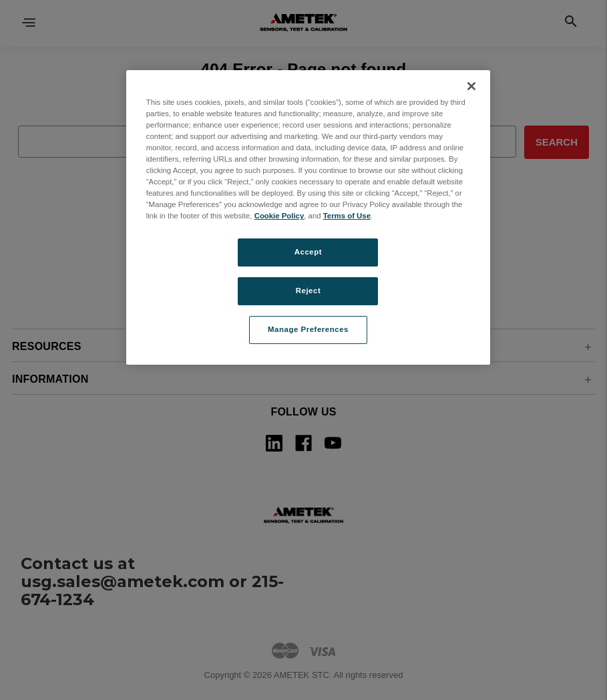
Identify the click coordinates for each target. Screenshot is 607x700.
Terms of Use (347, 216)
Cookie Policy (279, 216)
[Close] (471, 86)
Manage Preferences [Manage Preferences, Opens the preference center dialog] (308, 329)
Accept (308, 252)
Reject (309, 291)
